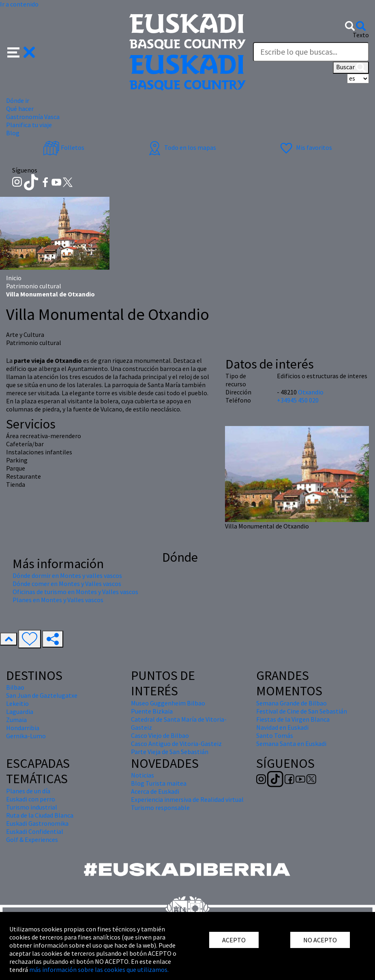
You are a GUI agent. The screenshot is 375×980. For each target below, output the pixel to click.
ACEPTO (234, 940)
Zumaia (16, 720)
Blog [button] (13, 133)
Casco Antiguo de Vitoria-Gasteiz (176, 744)
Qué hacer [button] (20, 109)
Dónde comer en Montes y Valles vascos (67, 584)
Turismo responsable (160, 807)
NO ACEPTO (320, 940)
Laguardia (20, 712)
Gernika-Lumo (26, 736)
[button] (21, 51)
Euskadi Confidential (35, 831)
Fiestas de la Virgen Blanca (293, 719)
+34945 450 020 (298, 400)
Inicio (14, 278)
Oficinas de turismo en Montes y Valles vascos (75, 592)
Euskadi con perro (31, 799)
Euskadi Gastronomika (37, 823)
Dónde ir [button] (18, 100)
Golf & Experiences (32, 839)
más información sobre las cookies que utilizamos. (99, 969)
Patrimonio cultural (34, 286)
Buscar (351, 68)
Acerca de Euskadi (155, 791)
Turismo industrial (32, 807)
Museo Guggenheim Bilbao (168, 703)
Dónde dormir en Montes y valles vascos (67, 575)
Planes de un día (28, 791)
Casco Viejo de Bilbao (160, 735)
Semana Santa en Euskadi (291, 744)
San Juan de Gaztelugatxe (42, 695)
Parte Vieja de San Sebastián (170, 752)
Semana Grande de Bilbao (291, 703)
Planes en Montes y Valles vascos (58, 600)
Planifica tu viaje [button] (29, 125)
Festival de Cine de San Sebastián (302, 711)
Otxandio (311, 392)
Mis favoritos (305, 147)
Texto (361, 35)
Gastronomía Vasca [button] (33, 117)
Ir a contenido (19, 4)
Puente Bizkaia (152, 711)
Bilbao (15, 687)
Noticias (142, 775)
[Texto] (311, 52)
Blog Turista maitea (159, 783)
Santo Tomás (275, 735)
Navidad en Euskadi (282, 727)
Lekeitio (17, 703)
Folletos (64, 147)
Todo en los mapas (181, 147)
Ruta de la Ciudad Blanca (40, 815)
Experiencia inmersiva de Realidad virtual (187, 799)
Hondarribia (23, 728)
